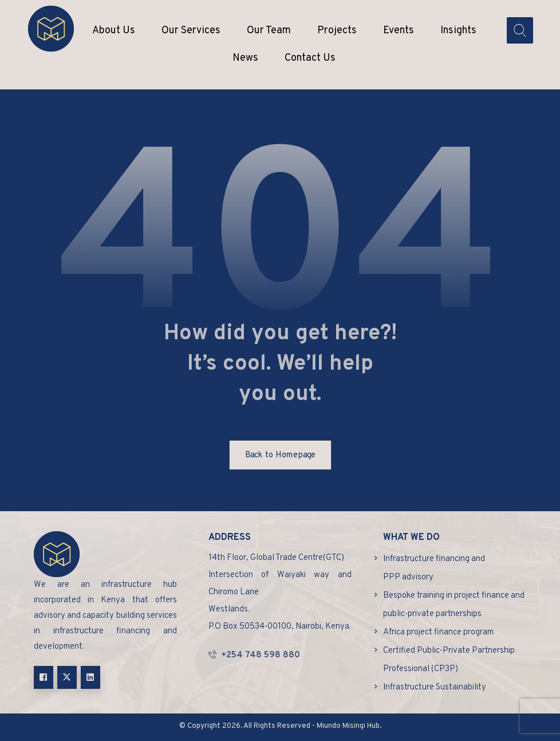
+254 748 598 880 (254, 655)
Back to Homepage (280, 455)
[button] (44, 677)
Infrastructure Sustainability (435, 687)
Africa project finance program (438, 632)
